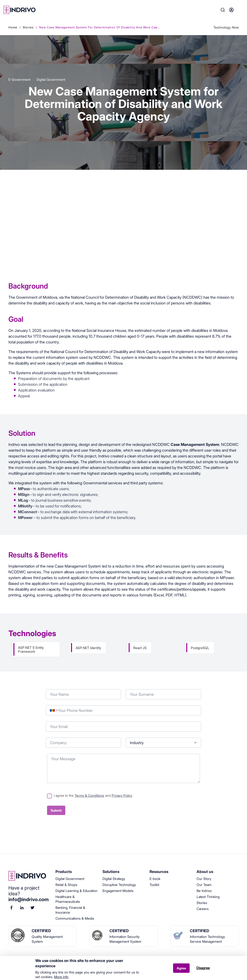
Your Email (46, 720)
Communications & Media (75, 918)
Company (46, 737)
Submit (56, 810)
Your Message (47, 753)
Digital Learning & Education (76, 891)
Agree (181, 968)
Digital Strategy (114, 879)
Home (13, 27)
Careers (203, 909)
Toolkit (154, 885)
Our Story (204, 879)
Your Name (46, 688)
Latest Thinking (208, 897)
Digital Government (70, 879)
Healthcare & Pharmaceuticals (68, 899)
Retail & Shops (66, 885)
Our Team (204, 885)
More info (61, 977)
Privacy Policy (122, 795)
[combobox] (54, 710)
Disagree (203, 968)
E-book (155, 879)
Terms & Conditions (89, 795)
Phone (46, 704)
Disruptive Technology (119, 885)
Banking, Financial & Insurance (70, 910)
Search (223, 10)
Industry (126, 737)
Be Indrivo (204, 891)
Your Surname (126, 688)
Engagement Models (118, 891)
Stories (28, 27)
